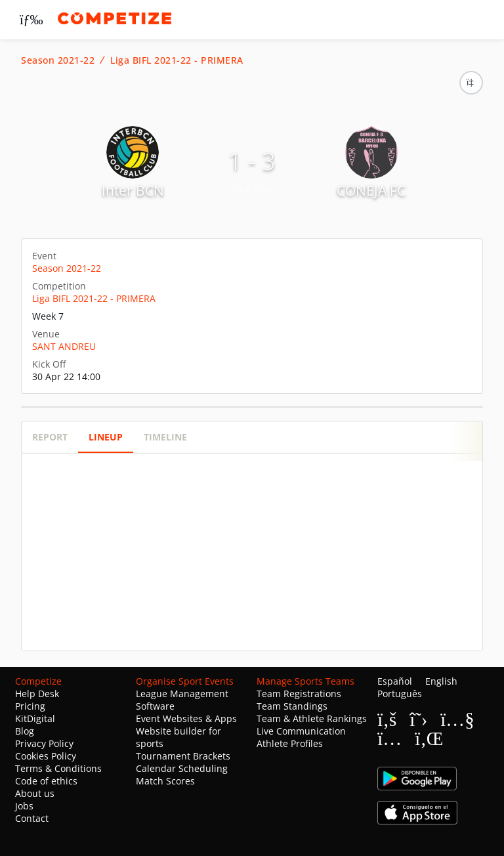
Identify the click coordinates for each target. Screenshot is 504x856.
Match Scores (165, 781)
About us (35, 793)
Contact (32, 818)
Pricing (30, 706)
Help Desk (37, 694)
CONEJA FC (371, 190)
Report (50, 437)
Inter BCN (133, 190)
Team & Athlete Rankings (312, 718)
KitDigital (35, 718)
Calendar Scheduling (182, 768)
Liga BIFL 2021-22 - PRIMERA (177, 60)
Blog (25, 731)
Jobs (24, 806)
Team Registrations (299, 694)
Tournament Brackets (183, 756)
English (441, 681)
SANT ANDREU (64, 346)
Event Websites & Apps (186, 718)
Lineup (106, 437)
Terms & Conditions (58, 768)
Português (400, 694)
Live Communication (301, 731)
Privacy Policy (44, 743)
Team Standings (292, 706)
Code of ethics (46, 781)
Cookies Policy (46, 756)
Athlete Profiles (290, 743)
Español (395, 681)
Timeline (165, 437)
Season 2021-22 (58, 60)
